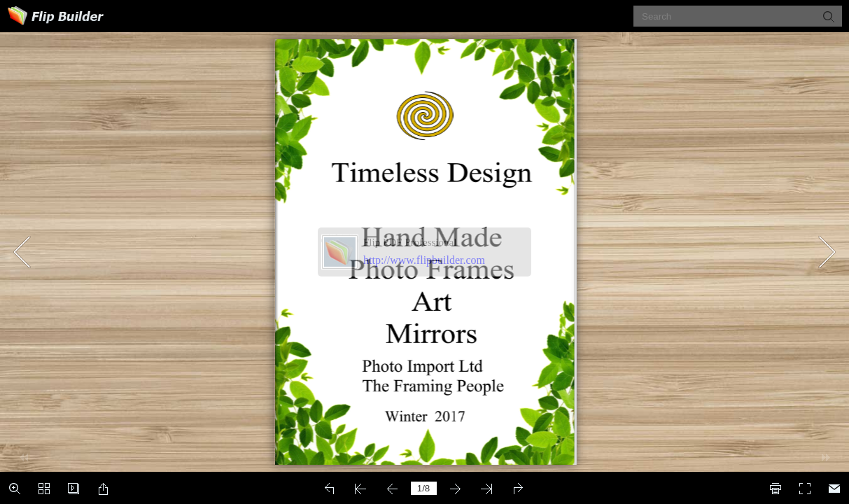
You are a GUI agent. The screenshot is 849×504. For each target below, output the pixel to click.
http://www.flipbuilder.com (424, 260)
